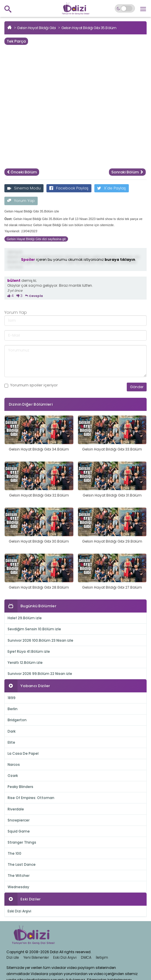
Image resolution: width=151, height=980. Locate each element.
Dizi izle (13, 957)
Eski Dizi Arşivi (19, 911)
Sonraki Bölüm (127, 172)
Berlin (13, 709)
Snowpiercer (19, 820)
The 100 (14, 853)
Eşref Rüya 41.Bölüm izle (29, 651)
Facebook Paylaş (69, 188)
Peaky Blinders (20, 787)
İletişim (102, 957)
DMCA (86, 957)
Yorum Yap (21, 201)
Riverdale (16, 809)
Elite (11, 742)
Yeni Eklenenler (36, 957)
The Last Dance (22, 864)
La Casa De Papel (23, 753)
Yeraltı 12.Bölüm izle (25, 663)
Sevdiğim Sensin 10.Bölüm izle (34, 629)
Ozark (13, 776)
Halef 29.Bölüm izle (25, 618)
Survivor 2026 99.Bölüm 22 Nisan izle (40, 674)
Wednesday (18, 887)
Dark (12, 731)
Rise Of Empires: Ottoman (31, 798)
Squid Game (19, 831)
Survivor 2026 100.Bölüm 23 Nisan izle (40, 640)
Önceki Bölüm (22, 172)
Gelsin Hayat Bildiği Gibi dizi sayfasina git (36, 239)
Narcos (14, 765)
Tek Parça (16, 41)
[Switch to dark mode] (125, 8)
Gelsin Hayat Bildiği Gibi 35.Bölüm (89, 28)
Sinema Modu (24, 188)
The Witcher (19, 876)
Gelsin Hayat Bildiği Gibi (36, 28)
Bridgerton (17, 720)
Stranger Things (22, 842)
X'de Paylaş (112, 188)
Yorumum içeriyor (31, 385)
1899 (12, 698)
